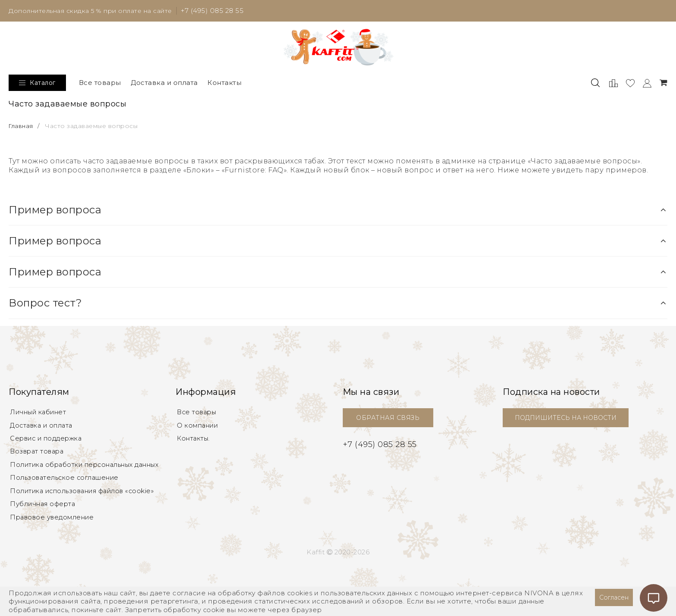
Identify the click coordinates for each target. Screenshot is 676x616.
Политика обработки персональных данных (88, 470)
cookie (215, 610)
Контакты (224, 85)
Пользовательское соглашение (66, 484)
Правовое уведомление (53, 525)
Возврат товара (38, 456)
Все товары (100, 85)
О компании (198, 429)
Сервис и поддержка (48, 442)
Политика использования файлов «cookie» (86, 498)
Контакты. (194, 442)
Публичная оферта (44, 511)
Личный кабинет (39, 415)
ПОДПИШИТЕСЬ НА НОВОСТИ (570, 420)
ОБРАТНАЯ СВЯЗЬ (388, 420)
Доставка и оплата (164, 85)
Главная (22, 128)
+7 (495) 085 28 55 (219, 11)
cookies (300, 593)
